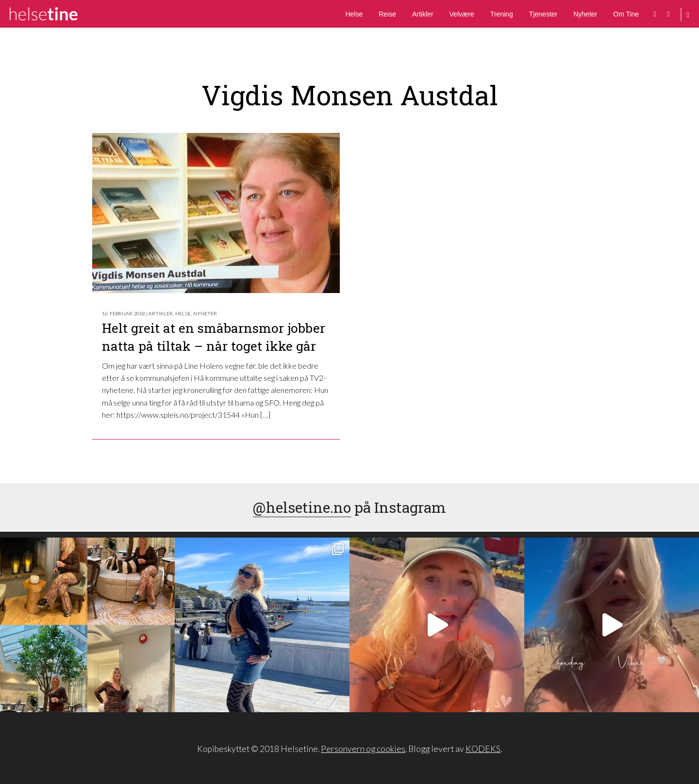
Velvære (462, 14)
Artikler (423, 14)
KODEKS (483, 749)
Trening (502, 14)
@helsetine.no (302, 507)
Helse (354, 14)
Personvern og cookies (363, 749)
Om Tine (626, 14)
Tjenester (543, 14)
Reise (387, 14)
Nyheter (585, 14)
